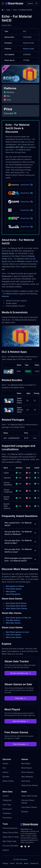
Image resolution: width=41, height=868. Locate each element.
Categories (7, 800)
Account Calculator (10, 846)
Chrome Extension (10, 828)
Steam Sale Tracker (29, 796)
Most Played (27, 768)
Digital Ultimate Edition (20, 410)
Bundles (6, 777)
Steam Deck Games (30, 785)
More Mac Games (13, 623)
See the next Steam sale (20, 673)
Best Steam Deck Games (16, 603)
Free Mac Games (13, 620)
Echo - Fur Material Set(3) (23, 10)
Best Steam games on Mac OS (18, 618)
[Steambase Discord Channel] (22, 846)
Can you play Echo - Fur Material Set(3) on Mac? (20, 542)
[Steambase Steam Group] (25, 846)
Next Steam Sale (9, 841)
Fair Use (19, 863)
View (35, 438)
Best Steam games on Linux (17, 632)
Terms (12, 863)
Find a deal (20, 698)
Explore (6, 850)
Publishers (7, 813)
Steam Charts (8, 781)
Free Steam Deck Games (16, 606)
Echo (19, 371)
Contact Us (34, 863)
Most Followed (27, 772)
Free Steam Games (29, 807)
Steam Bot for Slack (11, 837)
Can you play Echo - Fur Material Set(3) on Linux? (20, 551)
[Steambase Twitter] (29, 846)
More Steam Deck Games (16, 608)
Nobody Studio (29, 43)
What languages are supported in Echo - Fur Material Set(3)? (20, 559)
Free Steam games (14, 589)
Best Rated (26, 763)
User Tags (7, 805)
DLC (4, 768)
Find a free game (20, 744)
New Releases (27, 777)
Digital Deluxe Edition (19, 400)
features (5, 296)
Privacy (5, 863)
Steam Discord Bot (10, 833)
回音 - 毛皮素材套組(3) (12, 438)
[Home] (3, 10)
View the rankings (21, 721)
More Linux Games (14, 637)
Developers (7, 809)
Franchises (7, 818)
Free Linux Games (13, 635)
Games (6, 763)
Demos (6, 772)
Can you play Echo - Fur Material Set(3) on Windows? (20, 533)
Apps (8, 10)
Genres (6, 796)
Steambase (25, 829)
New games (11, 591)
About (26, 863)
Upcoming (26, 781)
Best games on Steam (15, 586)
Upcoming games (13, 594)
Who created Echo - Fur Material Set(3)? (20, 524)
